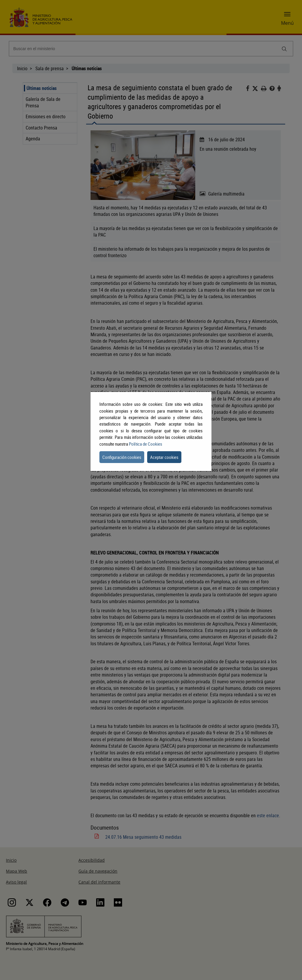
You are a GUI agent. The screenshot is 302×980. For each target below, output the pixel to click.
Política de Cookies (146, 444)
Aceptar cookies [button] (164, 457)
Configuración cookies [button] (122, 457)
